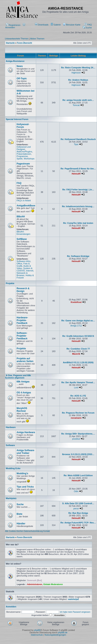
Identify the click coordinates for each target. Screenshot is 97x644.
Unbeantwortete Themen (17, 39)
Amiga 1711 (76, 326)
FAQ (88, 25)
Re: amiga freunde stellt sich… (78, 100)
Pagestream (23, 164)
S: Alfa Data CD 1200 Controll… (78, 503)
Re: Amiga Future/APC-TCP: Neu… (78, 523)
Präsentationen (24, 154)
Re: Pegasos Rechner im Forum (78, 413)
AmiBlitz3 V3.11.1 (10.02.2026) (78, 362)
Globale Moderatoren (53, 584)
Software (10, 445)
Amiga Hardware (26, 432)
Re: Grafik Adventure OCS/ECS (78, 336)
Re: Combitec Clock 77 (78, 349)
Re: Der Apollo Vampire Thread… (78, 382)
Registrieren (13, 25)
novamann (76, 418)
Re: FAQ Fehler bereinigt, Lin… (78, 190)
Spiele (20, 159)
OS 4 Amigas (24, 393)
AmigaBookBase (26, 206)
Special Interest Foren (17, 119)
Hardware (11, 427)
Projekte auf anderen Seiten (25, 360)
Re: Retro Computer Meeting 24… (78, 68)
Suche (87, 28)
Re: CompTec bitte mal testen (78, 223)
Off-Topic (22, 79)
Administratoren (35, 584)
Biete (19, 514)
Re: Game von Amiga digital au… (78, 321)
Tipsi (76, 144)
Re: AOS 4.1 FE (78, 396)
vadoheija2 (73, 599)
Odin (76, 491)
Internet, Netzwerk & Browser (25, 273)
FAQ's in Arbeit (24, 201)
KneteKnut (76, 302)
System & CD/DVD (24, 269)
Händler (21, 524)
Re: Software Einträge (78, 256)
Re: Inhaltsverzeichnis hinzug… (78, 206)
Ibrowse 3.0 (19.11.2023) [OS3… (78, 454)
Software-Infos (24, 261)
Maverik (76, 354)
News (20, 66)
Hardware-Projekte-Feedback (22, 320)
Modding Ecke (13, 468)
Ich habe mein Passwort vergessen (75, 612)
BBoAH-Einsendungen (23, 233)
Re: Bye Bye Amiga (78, 513)
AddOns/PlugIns (24, 152)
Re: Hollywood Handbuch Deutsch (78, 139)
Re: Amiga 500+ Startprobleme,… (78, 434)
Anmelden (15, 26)
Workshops (29, 159)
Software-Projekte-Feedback (22, 336)
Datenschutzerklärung (33, 531)
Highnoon (76, 73)
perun (76, 509)
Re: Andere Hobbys (78, 80)
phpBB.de (63, 632)
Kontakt (47, 531)
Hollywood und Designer (24, 148)
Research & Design (23, 290)
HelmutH (76, 174)
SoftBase (22, 239)
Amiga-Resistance (15, 61)
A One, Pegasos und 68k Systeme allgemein (18, 377)
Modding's (22, 473)
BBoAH (21, 217)
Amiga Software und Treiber (25, 452)
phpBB (37, 630)
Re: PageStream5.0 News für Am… (78, 169)
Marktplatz (11, 498)
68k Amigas (23, 382)
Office (19, 264)
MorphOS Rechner (22, 410)
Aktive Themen (37, 39)
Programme (22, 156)
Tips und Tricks (25, 487)
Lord (76, 387)
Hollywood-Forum (23, 126)
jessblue (76, 439)
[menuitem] (42, 25)
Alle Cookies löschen (14, 531)
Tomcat (76, 105)
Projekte (10, 283)
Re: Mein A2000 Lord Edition (78, 475)
